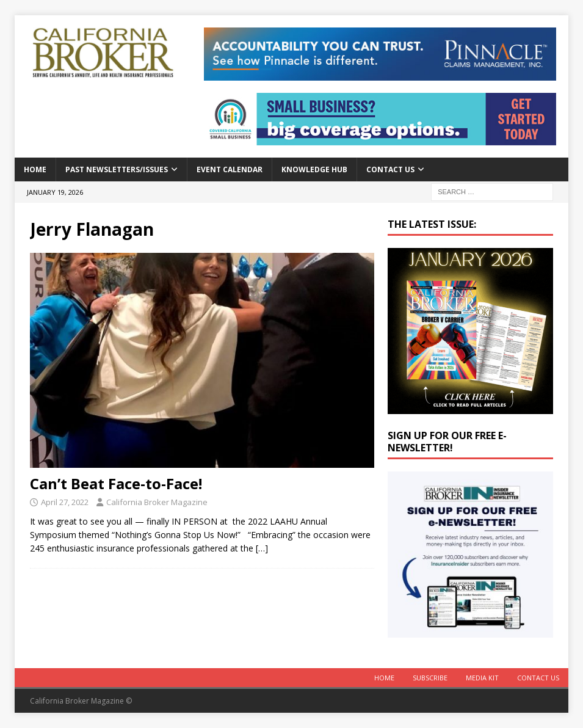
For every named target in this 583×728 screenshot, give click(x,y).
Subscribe (430, 678)
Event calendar (230, 169)
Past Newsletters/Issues (117, 169)
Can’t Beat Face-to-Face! (116, 483)
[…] (262, 548)
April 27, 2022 (65, 502)
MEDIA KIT (482, 678)
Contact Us (390, 169)
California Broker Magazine (157, 502)
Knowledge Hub (314, 169)
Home (35, 169)
